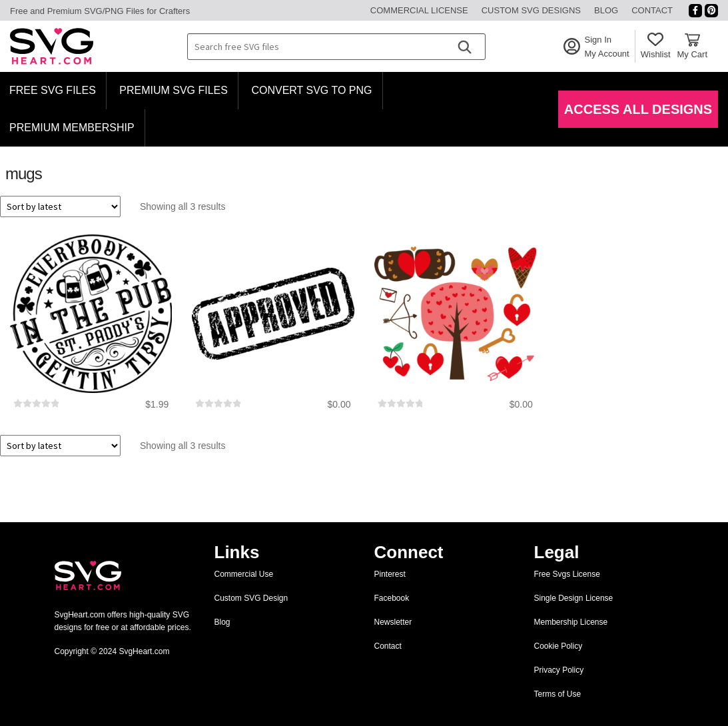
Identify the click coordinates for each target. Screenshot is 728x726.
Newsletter (393, 622)
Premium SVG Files (174, 90)
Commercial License (419, 10)
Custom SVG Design (251, 598)
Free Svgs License (567, 574)
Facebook (392, 598)
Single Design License (574, 598)
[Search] (464, 47)
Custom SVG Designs (531, 10)
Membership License (571, 622)
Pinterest (390, 574)
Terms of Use (558, 694)
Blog (606, 10)
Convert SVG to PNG (311, 90)
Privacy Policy (559, 670)
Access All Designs (638, 109)
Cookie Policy (558, 646)
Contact (652, 10)
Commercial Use (244, 574)
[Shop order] (60, 206)
